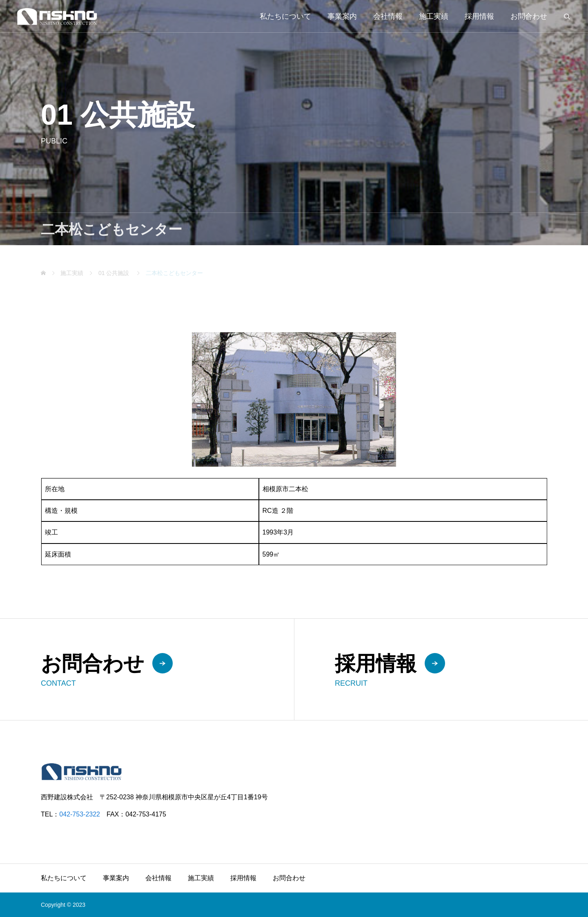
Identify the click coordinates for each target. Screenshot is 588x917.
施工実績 (434, 16)
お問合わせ (529, 16)
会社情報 (388, 16)
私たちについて (285, 16)
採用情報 (479, 16)
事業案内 (342, 16)
